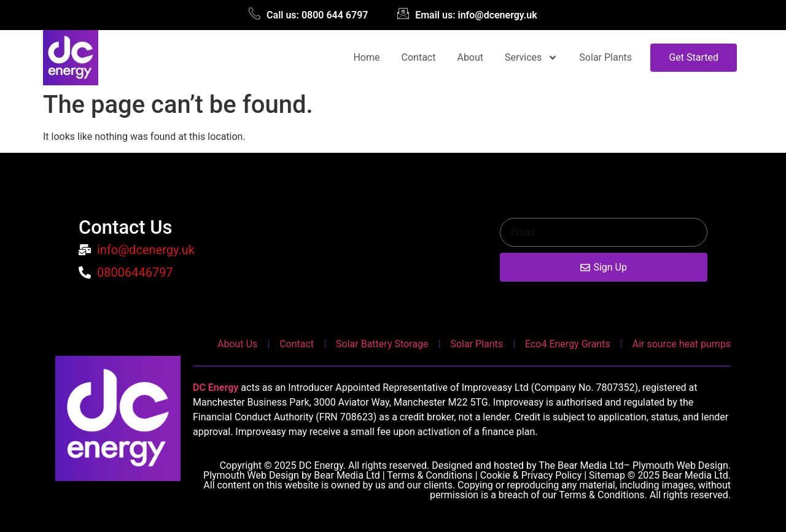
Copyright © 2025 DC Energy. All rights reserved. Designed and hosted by (379, 465)
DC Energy (216, 387)
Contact (419, 57)
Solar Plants (605, 57)
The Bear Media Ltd (581, 465)
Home (366, 57)
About (470, 57)
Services (531, 58)
